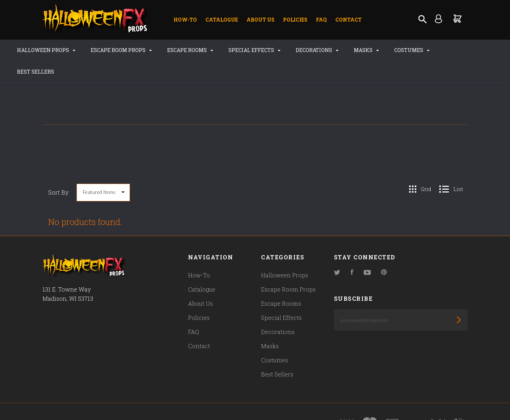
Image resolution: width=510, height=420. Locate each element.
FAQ (321, 20)
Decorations (311, 50)
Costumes (406, 50)
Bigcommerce (193, 401)
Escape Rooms (184, 50)
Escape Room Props (115, 50)
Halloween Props (40, 50)
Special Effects (248, 50)
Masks (360, 50)
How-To (185, 20)
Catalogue (222, 20)
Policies (295, 20)
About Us (260, 20)
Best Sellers (457, 50)
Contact (348, 20)
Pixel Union (118, 401)
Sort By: (59, 171)
